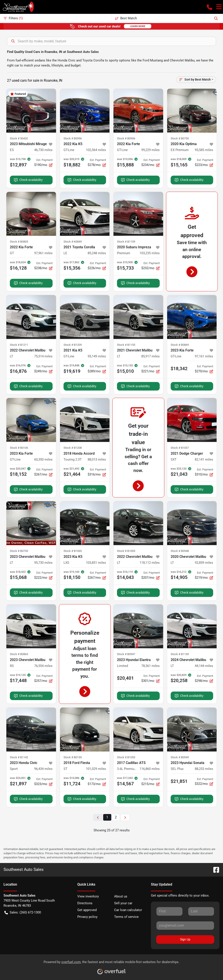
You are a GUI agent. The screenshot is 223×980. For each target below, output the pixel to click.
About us (121, 896)
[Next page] (125, 817)
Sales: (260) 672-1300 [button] (23, 912)
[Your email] (185, 926)
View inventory (88, 896)
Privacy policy (87, 917)
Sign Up (185, 939)
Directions (85, 903)
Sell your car (123, 903)
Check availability (28, 180)
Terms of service (126, 917)
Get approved (87, 910)
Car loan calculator (128, 910)
